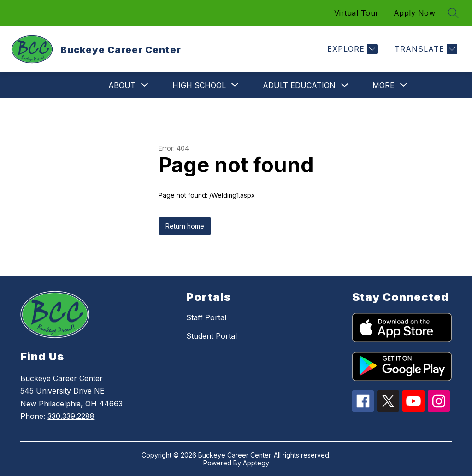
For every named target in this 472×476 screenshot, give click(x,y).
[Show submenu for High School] (199, 85)
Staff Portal (206, 317)
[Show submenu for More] (383, 85)
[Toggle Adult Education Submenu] (345, 85)
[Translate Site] (425, 49)
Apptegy (256, 463)
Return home (185, 226)
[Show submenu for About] (122, 85)
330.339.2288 (71, 416)
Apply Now (415, 13)
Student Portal (212, 336)
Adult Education (299, 85)
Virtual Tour (357, 13)
